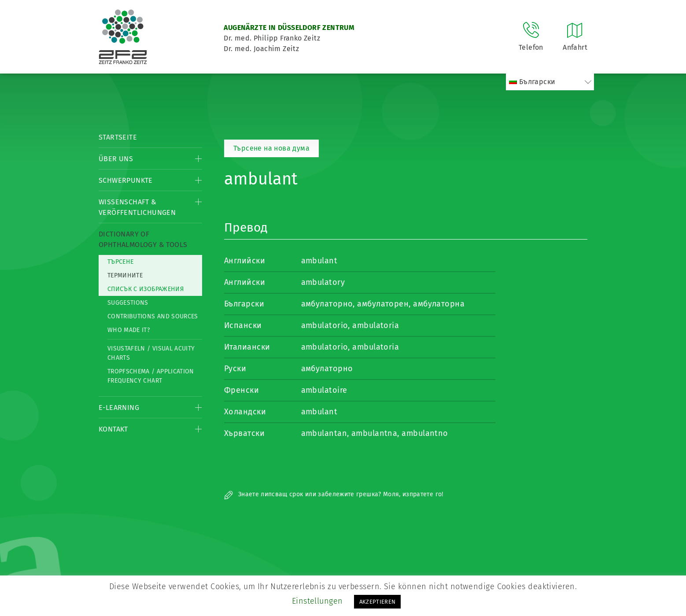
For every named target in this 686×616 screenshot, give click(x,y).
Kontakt (113, 429)
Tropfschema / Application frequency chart (151, 376)
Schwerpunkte (126, 180)
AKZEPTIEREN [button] (378, 602)
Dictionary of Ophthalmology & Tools (143, 239)
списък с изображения (146, 289)
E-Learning (119, 408)
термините (125, 275)
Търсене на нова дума (271, 148)
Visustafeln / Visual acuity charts (151, 353)
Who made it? (129, 330)
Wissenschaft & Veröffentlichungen (137, 207)
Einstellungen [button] (317, 601)
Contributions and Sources (153, 316)
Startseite (118, 137)
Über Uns (116, 159)
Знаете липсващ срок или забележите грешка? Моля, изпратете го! (334, 494)
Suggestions (128, 303)
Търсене (120, 262)
